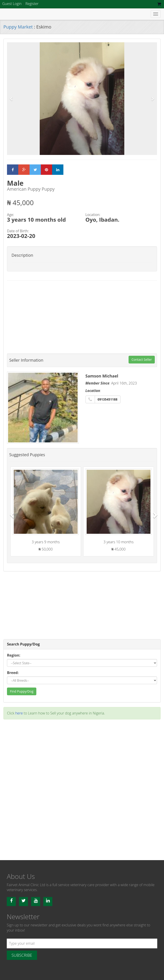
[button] (12, 99)
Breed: (13, 673)
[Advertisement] (82, 317)
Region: (14, 655)
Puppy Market (19, 27)
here (19, 713)
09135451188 (108, 399)
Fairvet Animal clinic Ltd (33, 14)
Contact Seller (142, 359)
